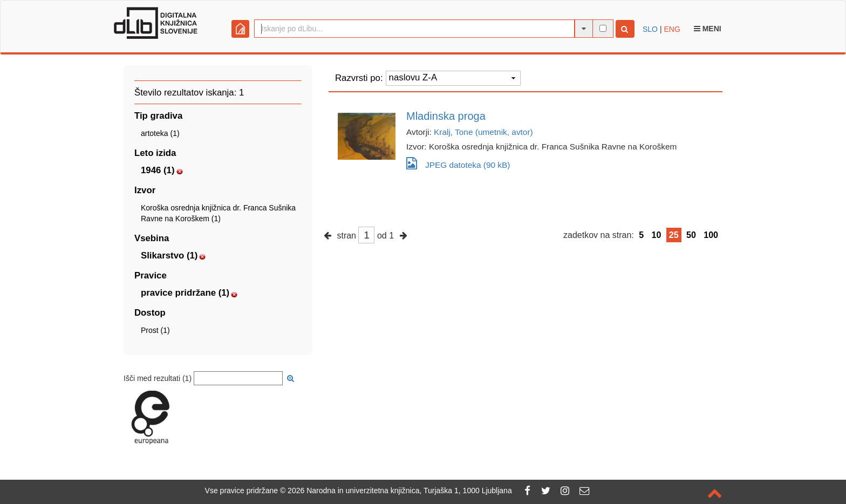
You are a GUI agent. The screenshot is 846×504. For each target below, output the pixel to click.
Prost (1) (155, 330)
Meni (708, 29)
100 (711, 235)
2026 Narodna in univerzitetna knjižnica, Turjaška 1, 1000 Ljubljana (400, 491)
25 (674, 235)
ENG (672, 29)
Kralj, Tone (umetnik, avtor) (483, 132)
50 (691, 235)
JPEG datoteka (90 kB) (458, 163)
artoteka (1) (160, 133)
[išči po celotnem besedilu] (603, 28)
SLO (650, 29)
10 (657, 235)
